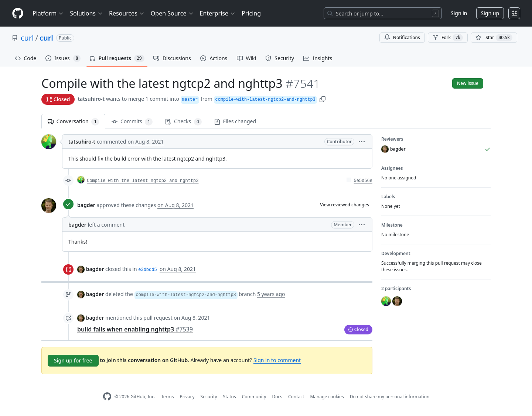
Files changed (235, 121)
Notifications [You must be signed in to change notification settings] (402, 37)
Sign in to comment (277, 360)
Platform (48, 13)
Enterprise (218, 13)
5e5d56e (363, 181)
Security (209, 397)
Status (230, 397)
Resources (127, 13)
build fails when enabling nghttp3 (135, 329)
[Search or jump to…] (383, 13)
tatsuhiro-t (91, 99)
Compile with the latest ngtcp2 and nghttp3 (143, 181)
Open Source (172, 13)
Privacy (187, 397)
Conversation (73, 122)
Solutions (86, 13)
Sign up (490, 13)
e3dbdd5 (147, 270)
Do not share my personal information (390, 397)
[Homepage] (18, 13)
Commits (132, 122)
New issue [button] (468, 83)
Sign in (459, 13)
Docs (277, 397)
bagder (86, 205)
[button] (323, 99)
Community (254, 397)
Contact (296, 397)
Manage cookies (327, 397)
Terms (168, 397)
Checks (183, 122)
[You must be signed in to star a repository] (494, 38)
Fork (448, 38)
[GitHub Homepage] (107, 397)
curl (27, 38)
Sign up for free (73, 360)
